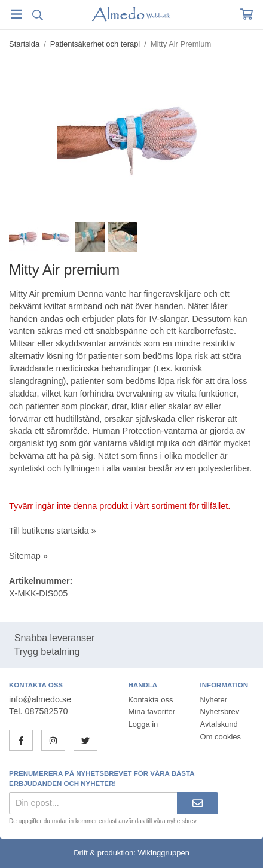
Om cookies (221, 737)
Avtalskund (219, 724)
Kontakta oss (151, 700)
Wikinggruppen (163, 853)
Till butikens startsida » (53, 531)
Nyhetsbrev (220, 712)
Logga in (143, 724)
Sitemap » (28, 556)
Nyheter (214, 700)
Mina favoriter (152, 712)
